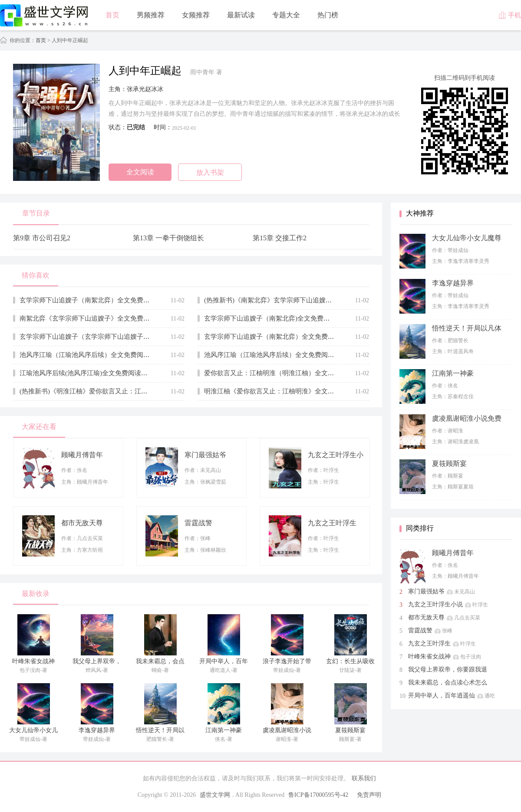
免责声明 (369, 795)
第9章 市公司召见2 (42, 238)
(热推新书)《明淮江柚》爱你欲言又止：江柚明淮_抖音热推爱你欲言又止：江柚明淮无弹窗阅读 (157, 391)
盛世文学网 (215, 795)
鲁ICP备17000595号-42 (318, 795)
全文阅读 (140, 172)
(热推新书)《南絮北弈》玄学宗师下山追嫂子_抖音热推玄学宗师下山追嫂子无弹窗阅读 (328, 300)
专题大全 (286, 15)
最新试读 (241, 15)
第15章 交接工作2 (280, 238)
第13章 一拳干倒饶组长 (168, 238)
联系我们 (364, 778)
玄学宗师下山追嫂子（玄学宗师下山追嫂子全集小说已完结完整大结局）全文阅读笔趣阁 (147, 337)
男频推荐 (151, 15)
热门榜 (328, 15)
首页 (112, 15)
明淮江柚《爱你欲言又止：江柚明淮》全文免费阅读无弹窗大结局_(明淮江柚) (315, 391)
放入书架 (210, 172)
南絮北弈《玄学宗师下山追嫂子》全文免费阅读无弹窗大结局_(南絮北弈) (124, 318)
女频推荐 (196, 15)
